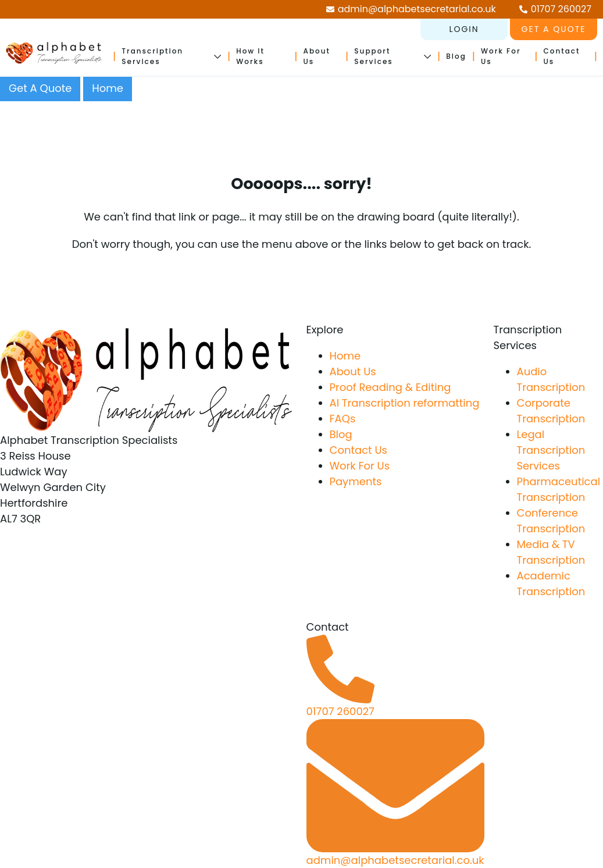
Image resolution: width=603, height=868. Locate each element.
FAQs (343, 419)
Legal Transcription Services (551, 450)
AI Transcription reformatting (405, 403)
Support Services (373, 56)
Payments (356, 481)
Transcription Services (152, 56)
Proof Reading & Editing (390, 387)
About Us (353, 371)
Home (108, 88)
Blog (456, 56)
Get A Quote (40, 88)
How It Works (250, 56)
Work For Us (360, 466)
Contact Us (359, 450)
